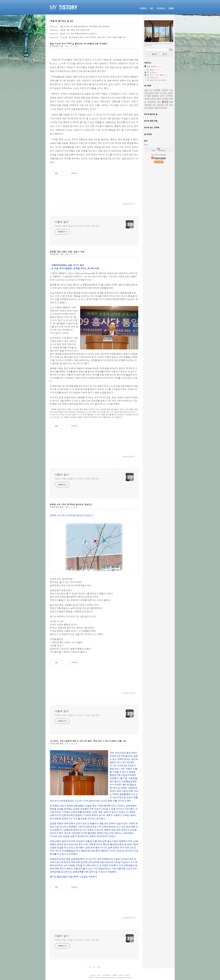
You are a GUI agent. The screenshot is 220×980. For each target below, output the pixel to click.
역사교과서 (152, 102)
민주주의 (169, 96)
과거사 (162, 96)
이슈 (171, 90)
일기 (171, 105)
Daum (113, 977)
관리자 (121, 975)
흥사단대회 (149, 93)
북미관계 (148, 105)
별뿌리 (91, 977)
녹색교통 (157, 90)
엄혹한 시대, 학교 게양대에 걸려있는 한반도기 (78, 34)
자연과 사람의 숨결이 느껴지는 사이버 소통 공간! (77, 226)
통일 (149, 96)
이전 (90, 967)
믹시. (146, 145)
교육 (167, 105)
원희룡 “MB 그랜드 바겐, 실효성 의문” (75, 30)
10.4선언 (163, 93)
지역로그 (93, 975)
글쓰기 (128, 975)
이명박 (157, 108)
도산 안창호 (149, 108)
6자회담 (166, 99)
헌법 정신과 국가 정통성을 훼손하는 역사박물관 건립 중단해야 (85, 26)
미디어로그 (107, 975)
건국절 (147, 99)
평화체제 (155, 96)
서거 (154, 105)
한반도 (159, 99)
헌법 (146, 90)
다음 (99, 967)
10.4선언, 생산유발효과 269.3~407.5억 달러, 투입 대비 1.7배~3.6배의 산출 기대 (93, 37)
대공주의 (165, 90)
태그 (100, 975)
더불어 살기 (62, 222)
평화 (171, 102)
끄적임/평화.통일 (57, 507)
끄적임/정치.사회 (57, 46)
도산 (151, 90)
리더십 (153, 99)
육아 (159, 102)
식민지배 (160, 105)
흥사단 (165, 102)
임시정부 (164, 108)
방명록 (115, 975)
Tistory (129, 977)
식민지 (157, 93)
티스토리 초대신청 (159, 155)
